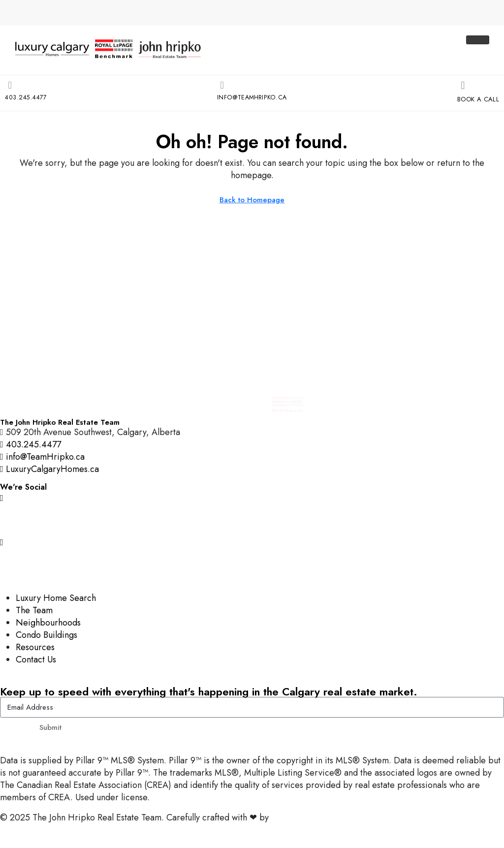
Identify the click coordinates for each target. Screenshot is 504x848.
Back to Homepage (252, 199)
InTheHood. (293, 817)
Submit (50, 726)
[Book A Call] (459, 85)
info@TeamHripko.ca (252, 96)
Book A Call (476, 98)
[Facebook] (252, 518)
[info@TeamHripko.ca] (220, 85)
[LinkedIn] (252, 563)
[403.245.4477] (9, 85)
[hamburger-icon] (478, 40)
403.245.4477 (27, 96)
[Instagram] (252, 496)
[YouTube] (252, 541)
